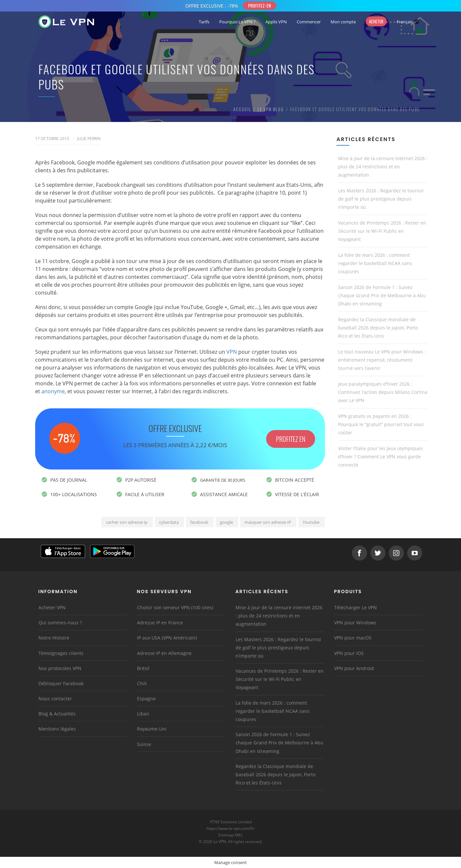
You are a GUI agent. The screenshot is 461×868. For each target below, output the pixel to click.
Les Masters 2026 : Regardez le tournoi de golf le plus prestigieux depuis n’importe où (381, 199)
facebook (199, 522)
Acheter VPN (52, 607)
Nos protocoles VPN (60, 668)
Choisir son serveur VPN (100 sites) (175, 607)
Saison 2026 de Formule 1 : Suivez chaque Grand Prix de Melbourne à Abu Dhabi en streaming (382, 295)
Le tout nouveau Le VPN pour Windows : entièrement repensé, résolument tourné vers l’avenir (382, 360)
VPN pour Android (354, 668)
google (226, 522)
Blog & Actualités (57, 714)
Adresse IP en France (160, 623)
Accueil (242, 109)
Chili (142, 683)
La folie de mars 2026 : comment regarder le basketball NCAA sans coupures (375, 263)
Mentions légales (57, 729)
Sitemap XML (230, 835)
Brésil (143, 668)
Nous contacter (55, 699)
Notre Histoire (54, 638)
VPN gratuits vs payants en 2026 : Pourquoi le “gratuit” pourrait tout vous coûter (381, 424)
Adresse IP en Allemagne (164, 653)
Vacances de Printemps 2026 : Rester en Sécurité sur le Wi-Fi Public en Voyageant (382, 231)
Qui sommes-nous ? (60, 623)
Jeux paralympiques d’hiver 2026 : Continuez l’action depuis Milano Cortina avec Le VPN (383, 392)
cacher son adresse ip (127, 522)
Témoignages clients (61, 653)
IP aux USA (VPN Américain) (167, 638)
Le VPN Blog (271, 109)
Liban (143, 714)
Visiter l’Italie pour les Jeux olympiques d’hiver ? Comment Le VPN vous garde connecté (380, 457)
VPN (232, 352)
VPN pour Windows (355, 623)
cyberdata (169, 522)
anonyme (53, 391)
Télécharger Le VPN (356, 607)
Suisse (144, 744)
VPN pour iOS (349, 653)
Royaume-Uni (152, 729)
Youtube (311, 522)
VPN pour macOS (353, 638)
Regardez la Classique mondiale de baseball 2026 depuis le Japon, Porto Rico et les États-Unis (378, 328)
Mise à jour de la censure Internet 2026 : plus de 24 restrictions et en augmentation (383, 167)
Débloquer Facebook (61, 683)
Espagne (146, 699)
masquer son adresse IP (268, 522)
